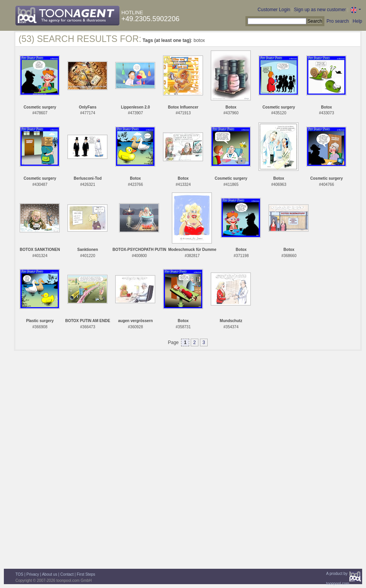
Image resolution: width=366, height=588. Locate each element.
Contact (67, 574)
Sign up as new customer (320, 10)
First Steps (86, 574)
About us (50, 574)
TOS (19, 574)
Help (357, 21)
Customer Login (274, 10)
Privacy (33, 574)
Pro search (337, 21)
